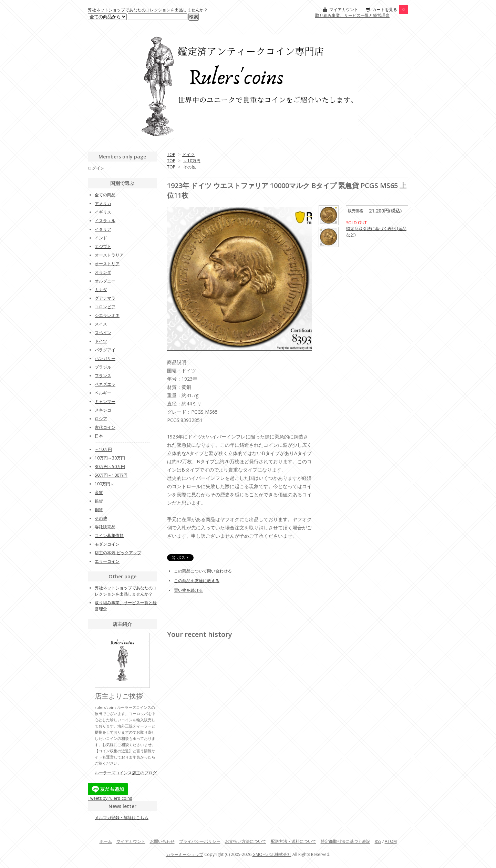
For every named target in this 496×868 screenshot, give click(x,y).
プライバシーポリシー (200, 841)
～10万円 (192, 161)
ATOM (391, 841)
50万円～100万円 (111, 475)
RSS (378, 841)
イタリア (103, 229)
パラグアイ (105, 350)
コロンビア (105, 307)
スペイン (103, 333)
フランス (103, 376)
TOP (171, 154)
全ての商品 (105, 195)
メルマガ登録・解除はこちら (122, 818)
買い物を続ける (188, 590)
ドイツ (188, 154)
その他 (189, 167)
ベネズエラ (105, 384)
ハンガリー (105, 358)
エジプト (103, 246)
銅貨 (99, 510)
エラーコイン (107, 561)
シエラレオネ (107, 315)
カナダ (101, 290)
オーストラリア (109, 255)
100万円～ (105, 484)
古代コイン (105, 427)
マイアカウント (344, 9)
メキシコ (103, 410)
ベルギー (103, 393)
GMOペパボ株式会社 (272, 854)
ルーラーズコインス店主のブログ (126, 773)
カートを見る (390, 9)
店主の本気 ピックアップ (118, 553)
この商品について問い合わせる (203, 571)
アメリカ (103, 203)
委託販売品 (105, 527)
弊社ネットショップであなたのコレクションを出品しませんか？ (148, 10)
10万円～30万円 (110, 458)
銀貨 (99, 501)
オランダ (103, 272)
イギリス (103, 212)
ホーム (106, 841)
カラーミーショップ (185, 854)
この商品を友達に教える (197, 581)
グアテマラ (105, 298)
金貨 (99, 492)
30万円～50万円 (110, 467)
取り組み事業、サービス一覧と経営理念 (352, 15)
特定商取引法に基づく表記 (345, 841)
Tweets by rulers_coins (110, 798)
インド (101, 238)
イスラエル (105, 221)
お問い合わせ (162, 841)
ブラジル (103, 367)
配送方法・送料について (293, 841)
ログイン (96, 168)
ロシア (101, 419)
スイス (101, 324)
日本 (99, 436)
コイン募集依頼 (109, 535)
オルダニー (105, 281)
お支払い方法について (246, 841)
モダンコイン (107, 544)
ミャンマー (105, 401)
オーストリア (107, 264)
